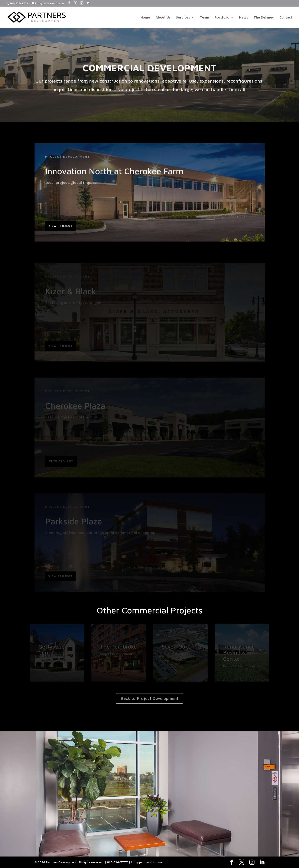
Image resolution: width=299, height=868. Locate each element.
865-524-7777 (19, 3)
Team (204, 17)
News (244, 17)
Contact (286, 17)
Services (183, 17)
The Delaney (264, 17)
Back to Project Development (149, 698)
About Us (163, 17)
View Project (60, 228)
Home (145, 17)
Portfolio (222, 17)
